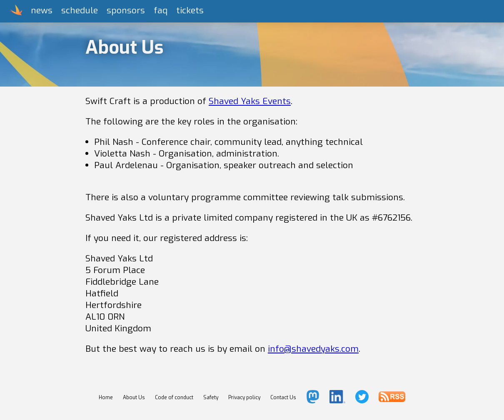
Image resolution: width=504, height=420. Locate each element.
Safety (211, 398)
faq (161, 10)
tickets (190, 10)
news (42, 10)
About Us (134, 398)
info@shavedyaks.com (313, 349)
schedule (80, 10)
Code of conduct (174, 398)
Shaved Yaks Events (250, 101)
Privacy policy (244, 398)
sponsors (126, 10)
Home (106, 398)
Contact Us (283, 398)
